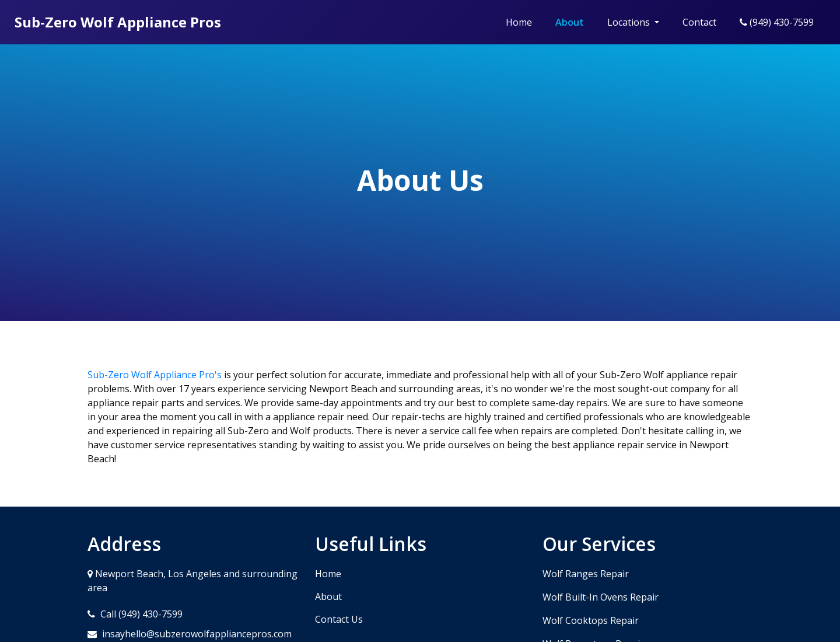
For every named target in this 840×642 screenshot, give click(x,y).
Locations (630, 22)
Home (519, 22)
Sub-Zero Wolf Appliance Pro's (155, 375)
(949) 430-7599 (777, 22)
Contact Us (339, 619)
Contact (699, 22)
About (570, 22)
